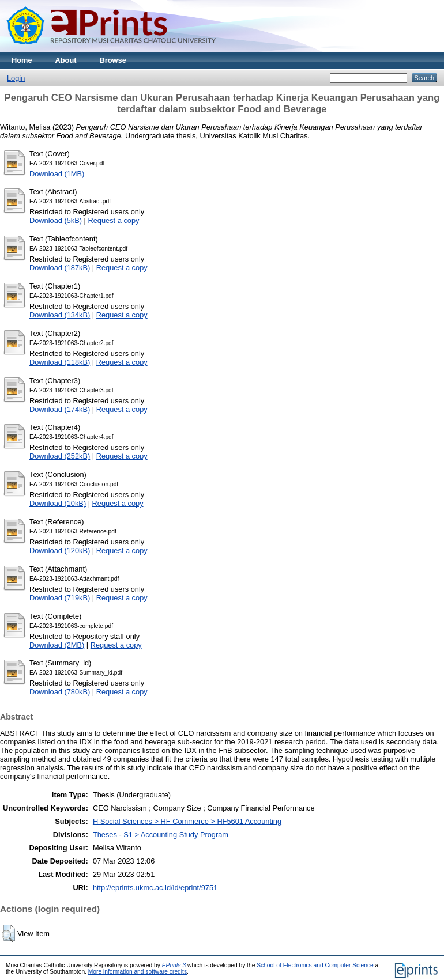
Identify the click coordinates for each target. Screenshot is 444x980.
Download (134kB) (60, 315)
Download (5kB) (56, 220)
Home (22, 60)
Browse (113, 60)
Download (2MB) (57, 645)
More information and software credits (138, 972)
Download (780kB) (60, 692)
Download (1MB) (57, 174)
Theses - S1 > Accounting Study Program (161, 835)
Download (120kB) (60, 550)
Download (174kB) (60, 409)
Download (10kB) (58, 503)
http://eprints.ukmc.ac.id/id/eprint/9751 (155, 888)
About (66, 60)
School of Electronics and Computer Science (315, 965)
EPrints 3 (174, 965)
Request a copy (113, 220)
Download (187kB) (60, 268)
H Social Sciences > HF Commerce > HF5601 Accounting (187, 821)
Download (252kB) (60, 456)
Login (16, 78)
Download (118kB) (60, 362)
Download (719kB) (60, 598)
